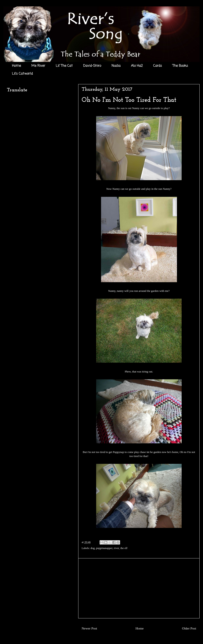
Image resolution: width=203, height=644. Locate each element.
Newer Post (89, 628)
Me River (38, 66)
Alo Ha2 (137, 66)
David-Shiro (92, 66)
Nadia (116, 66)
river (116, 548)
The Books (180, 66)
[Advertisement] (139, 588)
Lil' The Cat (64, 66)
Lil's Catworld (22, 74)
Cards (158, 66)
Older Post (189, 628)
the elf (124, 548)
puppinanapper (104, 548)
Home (16, 66)
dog (93, 548)
